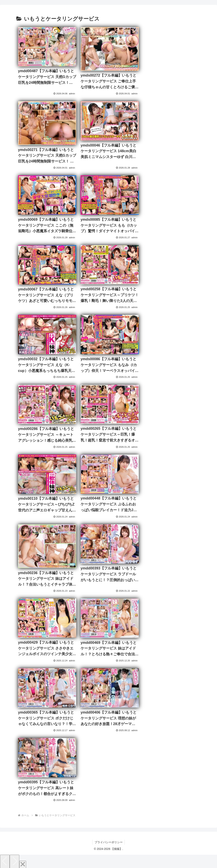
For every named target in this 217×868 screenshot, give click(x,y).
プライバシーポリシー (109, 841)
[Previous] (5, 860)
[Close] (23, 863)
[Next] (14, 860)
